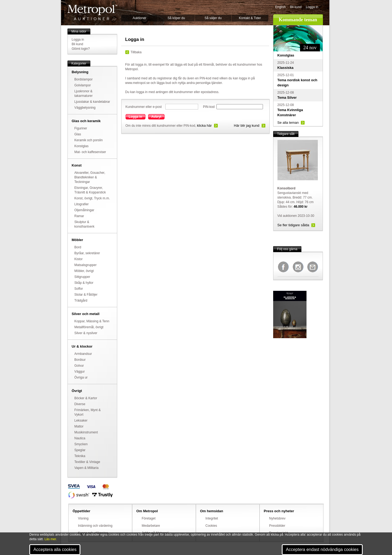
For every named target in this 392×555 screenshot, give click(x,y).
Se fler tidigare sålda (293, 225)
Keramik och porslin (89, 140)
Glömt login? (81, 49)
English (281, 7)
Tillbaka (136, 52)
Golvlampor (83, 85)
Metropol (92, 13)
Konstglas (82, 146)
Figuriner (81, 128)
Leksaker (81, 420)
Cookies (211, 526)
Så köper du (176, 18)
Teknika (80, 456)
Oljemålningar (84, 210)
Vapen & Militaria (87, 468)
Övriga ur (81, 377)
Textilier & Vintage (87, 462)
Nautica (80, 438)
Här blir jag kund (247, 126)
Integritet (212, 518)
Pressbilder (277, 526)
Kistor (79, 259)
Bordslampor (84, 79)
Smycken (81, 444)
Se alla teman (288, 123)
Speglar (80, 450)
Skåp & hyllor (84, 283)
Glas (78, 134)
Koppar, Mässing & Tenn (92, 321)
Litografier (82, 204)
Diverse (80, 404)
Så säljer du (213, 18)
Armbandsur (83, 354)
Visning (83, 518)
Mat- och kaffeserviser (90, 152)
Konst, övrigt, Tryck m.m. (92, 198)
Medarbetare (151, 526)
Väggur (80, 372)
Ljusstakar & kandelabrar (92, 102)
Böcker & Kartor (86, 398)
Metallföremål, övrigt (89, 327)
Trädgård (81, 301)
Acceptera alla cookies (55, 549)
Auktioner (139, 18)
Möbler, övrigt (84, 271)
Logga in (312, 7)
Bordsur (80, 360)
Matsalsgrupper (86, 265)
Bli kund (296, 7)
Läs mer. (51, 539)
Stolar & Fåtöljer (86, 295)
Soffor (79, 289)
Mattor (79, 426)
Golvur (79, 366)
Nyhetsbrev (277, 518)
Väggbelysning (85, 108)
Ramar (79, 216)
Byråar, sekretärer (87, 253)
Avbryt (156, 117)
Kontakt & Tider (250, 18)
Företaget (149, 518)
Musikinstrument (86, 432)
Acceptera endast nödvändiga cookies (322, 549)
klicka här (204, 126)
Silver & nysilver (86, 333)
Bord (78, 247)
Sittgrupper (82, 277)
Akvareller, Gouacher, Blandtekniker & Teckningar (90, 177)
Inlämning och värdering (95, 526)
